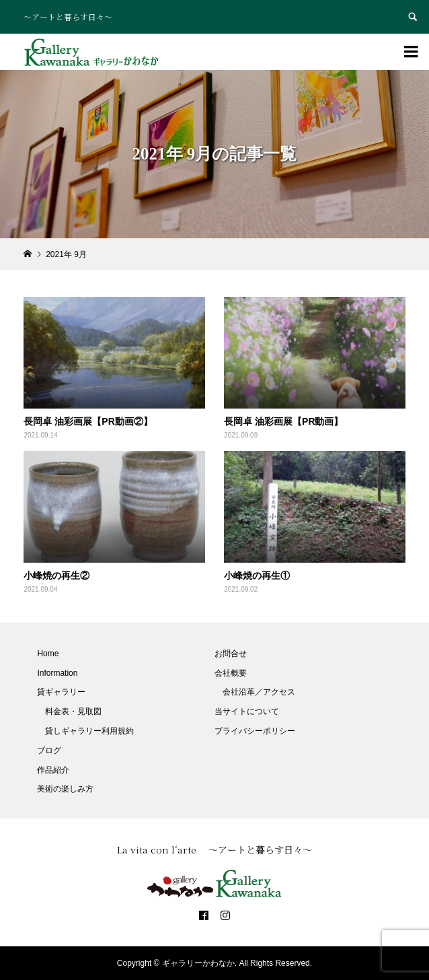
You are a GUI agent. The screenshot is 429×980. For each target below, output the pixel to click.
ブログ (49, 750)
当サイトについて (247, 711)
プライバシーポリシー (255, 731)
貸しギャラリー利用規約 (89, 731)
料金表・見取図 (73, 711)
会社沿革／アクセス (259, 692)
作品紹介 (53, 770)
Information (57, 673)
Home (48, 654)
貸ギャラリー (61, 692)
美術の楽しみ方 (65, 789)
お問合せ (231, 654)
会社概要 (231, 673)
